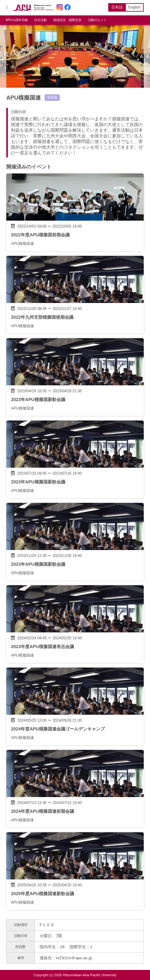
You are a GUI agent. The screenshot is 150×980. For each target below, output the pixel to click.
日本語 (117, 7)
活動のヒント (97, 20)
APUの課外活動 (17, 20)
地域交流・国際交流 (67, 20)
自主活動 (40, 20)
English (134, 7)
